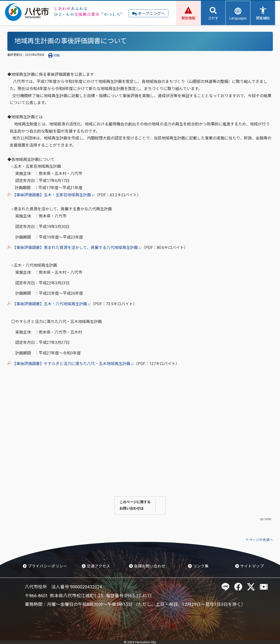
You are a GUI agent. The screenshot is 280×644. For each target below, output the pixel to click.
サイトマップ (250, 566)
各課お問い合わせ (147, 566)
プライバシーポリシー (45, 566)
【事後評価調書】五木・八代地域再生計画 (49, 304)
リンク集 (198, 566)
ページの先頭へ (261, 540)
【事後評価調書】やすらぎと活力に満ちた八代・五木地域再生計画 (71, 364)
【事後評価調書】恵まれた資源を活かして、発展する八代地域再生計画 (74, 248)
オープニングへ (148, 14)
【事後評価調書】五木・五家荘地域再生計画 (51, 195)
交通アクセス (96, 566)
